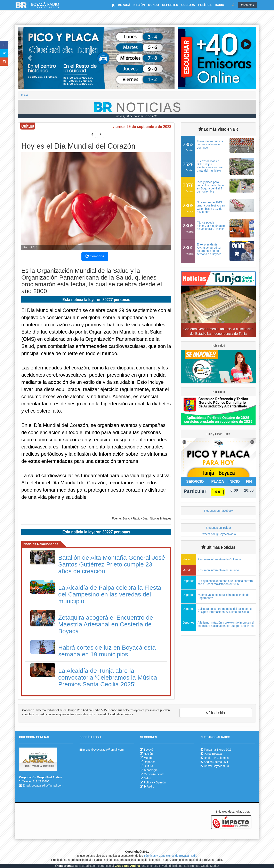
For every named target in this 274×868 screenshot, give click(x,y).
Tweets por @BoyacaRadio (218, 534)
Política (148, 782)
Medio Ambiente (154, 774)
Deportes (150, 762)
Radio (149, 787)
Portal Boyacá (213, 754)
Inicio (25, 95)
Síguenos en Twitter (218, 528)
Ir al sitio (216, 713)
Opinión (161, 782)
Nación (148, 754)
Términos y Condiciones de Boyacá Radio (171, 856)
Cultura (148, 766)
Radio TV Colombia (216, 758)
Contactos (247, 5)
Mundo (148, 758)
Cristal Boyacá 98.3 (216, 766)
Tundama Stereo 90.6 (218, 750)
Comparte (95, 256)
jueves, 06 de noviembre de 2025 (137, 116)
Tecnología (151, 770)
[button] (30, 58)
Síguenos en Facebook (218, 511)
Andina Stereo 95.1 (216, 762)
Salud (147, 778)
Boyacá (149, 750)
